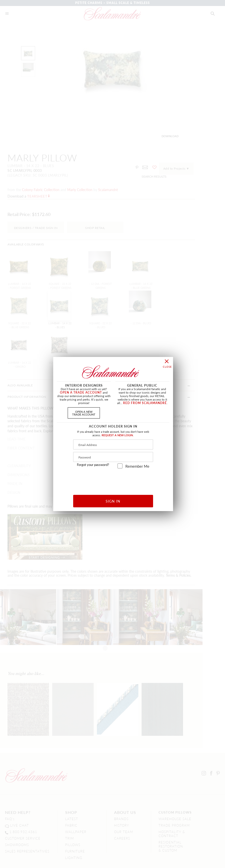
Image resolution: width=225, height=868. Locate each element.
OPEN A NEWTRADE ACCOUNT (84, 413)
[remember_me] (120, 466)
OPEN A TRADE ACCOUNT (81, 392)
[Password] (113, 457)
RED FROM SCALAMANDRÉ (145, 403)
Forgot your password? (93, 465)
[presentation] (113, 480)
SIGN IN (113, 501)
